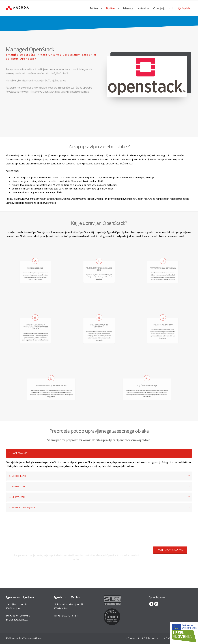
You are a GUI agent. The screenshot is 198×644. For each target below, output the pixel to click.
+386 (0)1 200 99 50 (20, 616)
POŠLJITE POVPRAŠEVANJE (170, 550)
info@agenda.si (20, 620)
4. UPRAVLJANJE (18, 497)
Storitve (110, 8)
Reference (128, 8)
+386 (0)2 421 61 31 (68, 616)
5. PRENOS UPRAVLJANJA (23, 507)
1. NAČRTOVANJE (19, 453)
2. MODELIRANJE (19, 476)
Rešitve (94, 8)
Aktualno (143, 8)
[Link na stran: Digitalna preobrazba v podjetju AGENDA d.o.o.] (184, 633)
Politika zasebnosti (152, 638)
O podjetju (159, 8)
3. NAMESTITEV (18, 486)
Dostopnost (133, 638)
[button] (184, 8)
